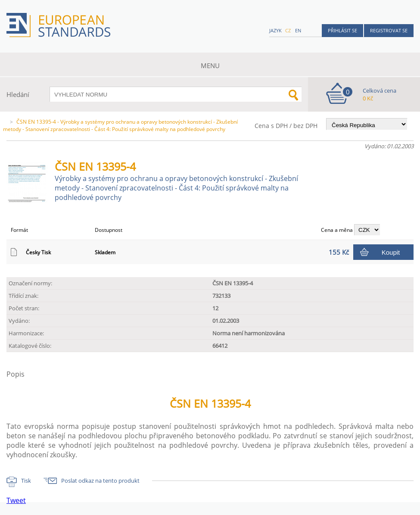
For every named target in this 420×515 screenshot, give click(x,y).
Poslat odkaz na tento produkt (100, 481)
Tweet (16, 500)
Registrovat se (389, 30)
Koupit (391, 252)
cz (288, 30)
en (298, 30)
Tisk (26, 481)
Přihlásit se (342, 30)
